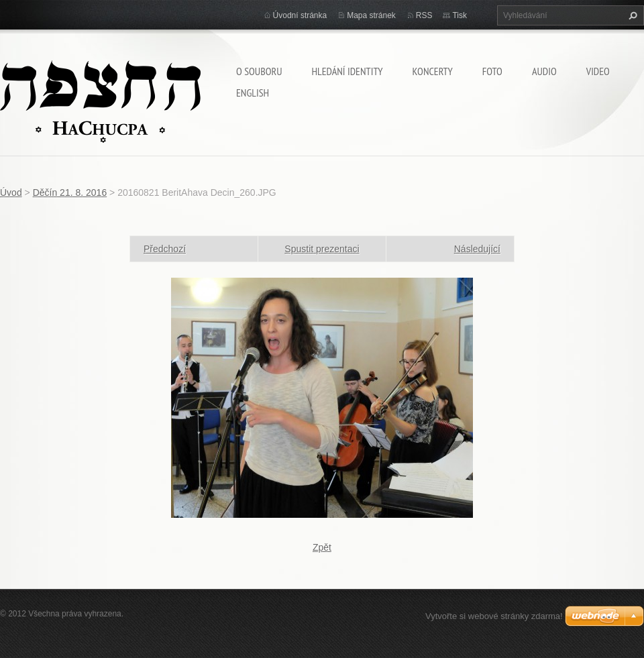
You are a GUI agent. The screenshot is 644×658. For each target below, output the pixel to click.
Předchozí (165, 249)
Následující (477, 249)
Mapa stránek (371, 15)
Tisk (460, 15)
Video (598, 71)
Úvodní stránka (300, 15)
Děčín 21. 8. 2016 (70, 193)
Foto (492, 71)
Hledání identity (347, 71)
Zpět (322, 547)
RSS (424, 15)
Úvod (11, 193)
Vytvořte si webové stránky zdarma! (494, 616)
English (253, 93)
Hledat (631, 15)
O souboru (259, 71)
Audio (544, 71)
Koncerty (433, 71)
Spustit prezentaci (322, 249)
